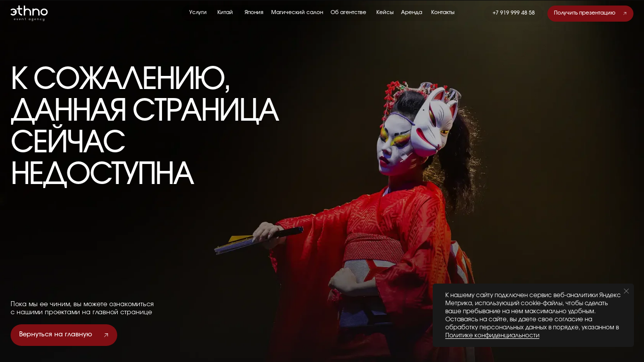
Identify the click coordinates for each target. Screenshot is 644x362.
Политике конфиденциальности (492, 335)
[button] (590, 14)
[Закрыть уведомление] (626, 291)
